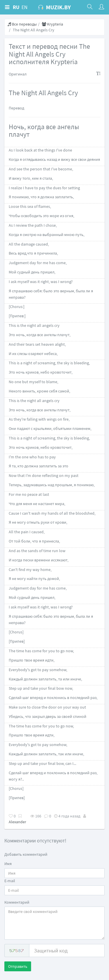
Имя (8, 864)
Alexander (17, 822)
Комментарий (17, 902)
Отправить (18, 966)
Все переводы (22, 24)
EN (25, 7)
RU (16, 7)
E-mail (10, 881)
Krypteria (52, 24)
